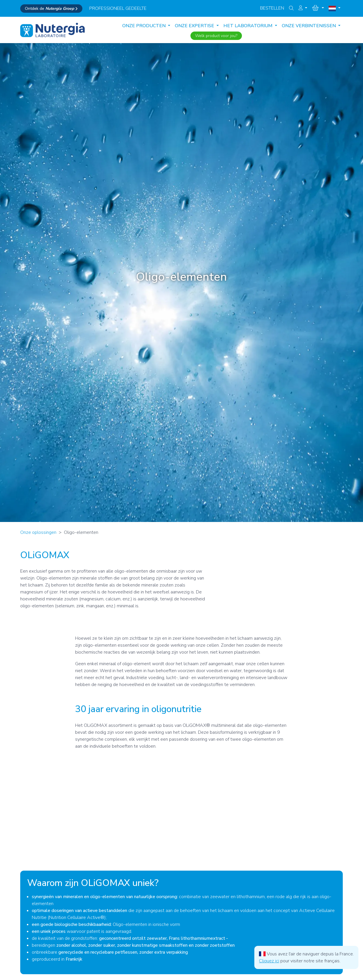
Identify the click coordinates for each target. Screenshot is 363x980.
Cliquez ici (269, 961)
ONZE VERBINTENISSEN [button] (309, 26)
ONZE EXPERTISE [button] (195, 26)
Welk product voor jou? (216, 36)
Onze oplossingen (38, 532)
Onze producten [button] (145, 26)
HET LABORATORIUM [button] (249, 26)
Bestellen (272, 8)
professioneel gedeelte (118, 8)
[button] (303, 8)
